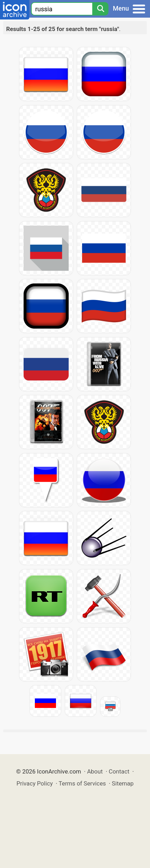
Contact (119, 771)
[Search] (100, 9)
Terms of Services (82, 783)
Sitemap (123, 783)
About (95, 771)
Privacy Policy (35, 783)
